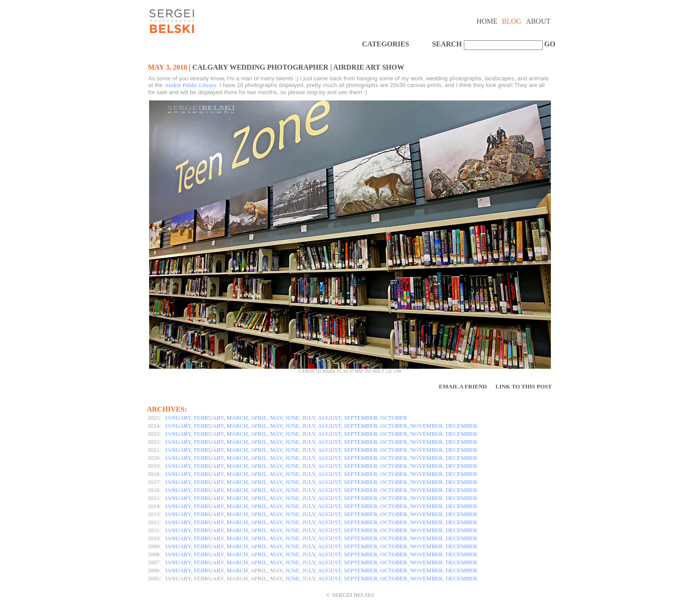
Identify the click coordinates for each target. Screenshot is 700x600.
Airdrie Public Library (190, 85)
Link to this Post (524, 386)
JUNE (292, 418)
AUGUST (329, 418)
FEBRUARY (209, 418)
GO (549, 44)
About (538, 21)
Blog (512, 21)
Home (487, 21)
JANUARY (178, 418)
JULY (309, 418)
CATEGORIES (386, 44)
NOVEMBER (427, 426)
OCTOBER (394, 418)
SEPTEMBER (360, 418)
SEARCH (447, 44)
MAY (276, 418)
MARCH (237, 418)
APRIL (259, 418)
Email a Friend (463, 386)
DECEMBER (461, 426)
